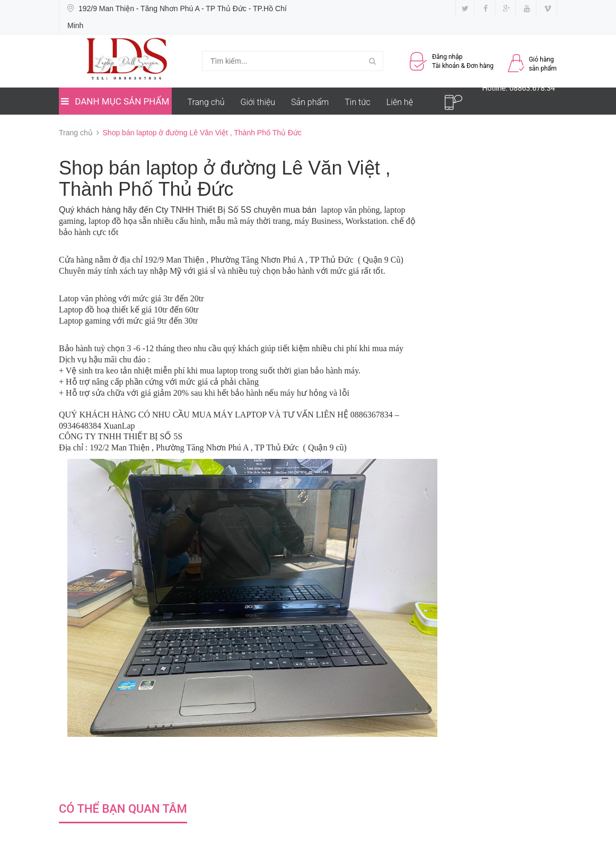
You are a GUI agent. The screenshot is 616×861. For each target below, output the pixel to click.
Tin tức (358, 102)
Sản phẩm (310, 102)
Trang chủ (206, 102)
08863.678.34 (532, 88)
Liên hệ (400, 102)
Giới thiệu (258, 102)
